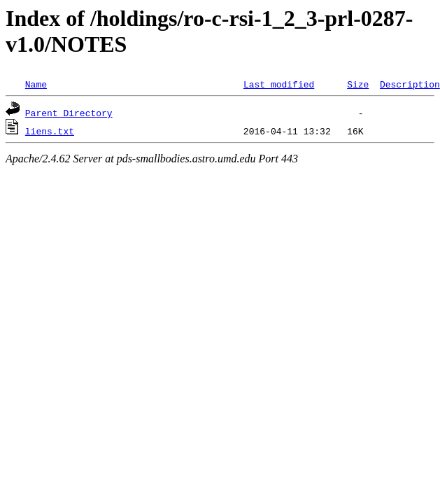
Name (36, 84)
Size (358, 84)
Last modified (279, 84)
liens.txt (50, 131)
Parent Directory (69, 113)
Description (410, 84)
